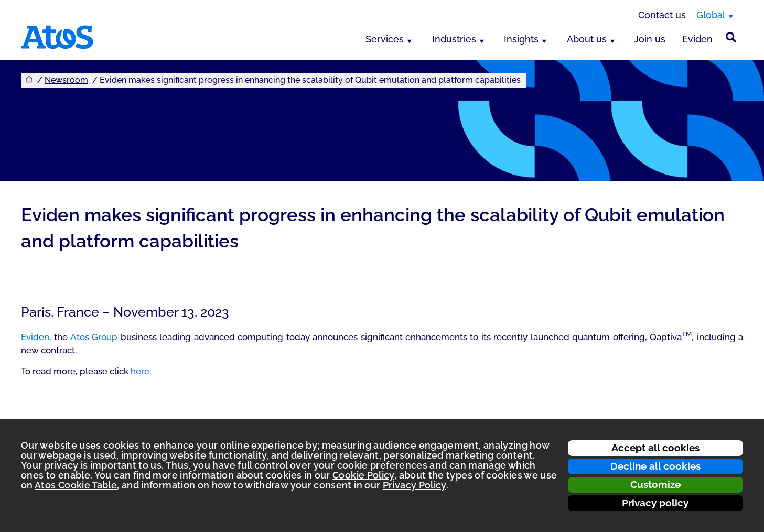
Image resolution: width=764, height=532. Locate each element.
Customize (655, 484)
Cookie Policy (363, 475)
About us (587, 39)
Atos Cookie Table (76, 485)
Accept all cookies (655, 448)
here (140, 371)
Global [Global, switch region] (711, 15)
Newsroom (66, 80)
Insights (521, 39)
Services (385, 39)
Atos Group (94, 337)
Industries (454, 39)
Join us (650, 39)
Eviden (697, 39)
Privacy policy (655, 503)
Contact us (662, 15)
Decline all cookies (655, 466)
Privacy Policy (415, 485)
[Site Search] (731, 37)
